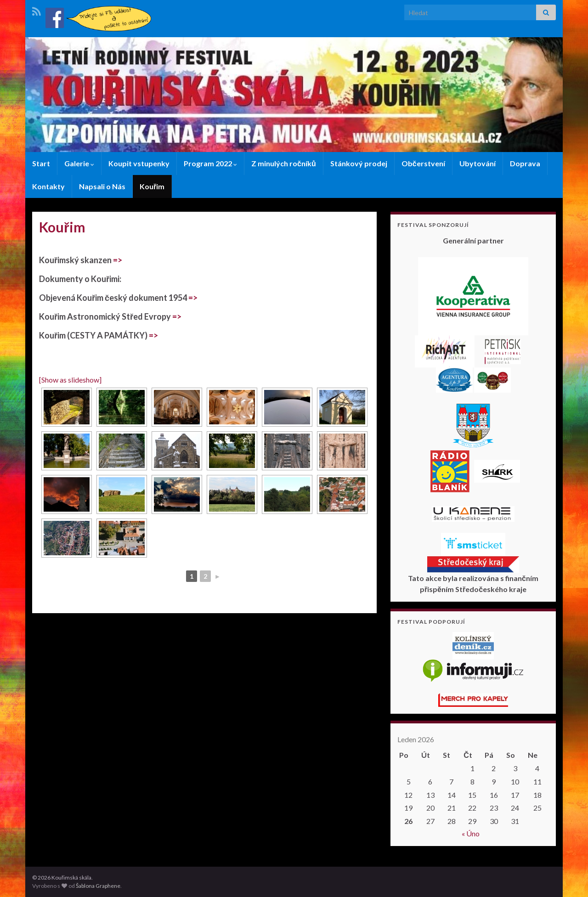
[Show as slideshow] (70, 380)
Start (41, 163)
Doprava (525, 163)
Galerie (79, 163)
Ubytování (478, 163)
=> (118, 260)
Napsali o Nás (102, 186)
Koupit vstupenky (139, 163)
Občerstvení (423, 163)
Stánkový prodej (359, 163)
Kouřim (152, 186)
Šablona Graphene (98, 886)
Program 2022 (210, 163)
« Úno (471, 833)
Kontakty (48, 186)
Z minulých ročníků (284, 163)
